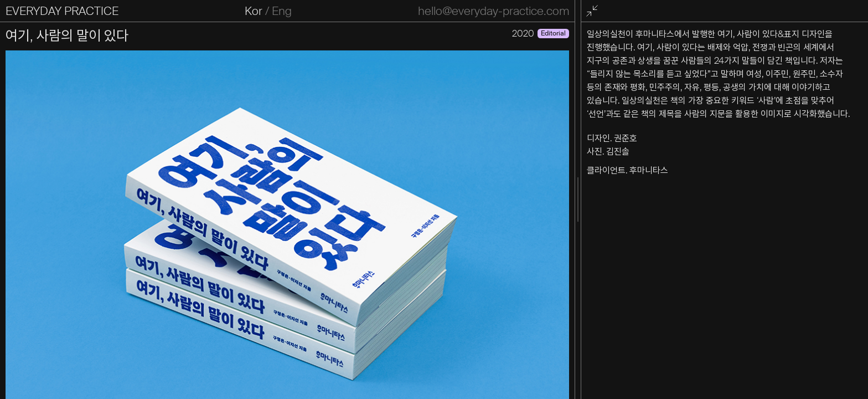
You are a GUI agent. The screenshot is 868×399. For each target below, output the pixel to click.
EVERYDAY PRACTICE (62, 11)
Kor (254, 11)
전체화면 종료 (594, 11)
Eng (282, 11)
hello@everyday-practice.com (494, 11)
